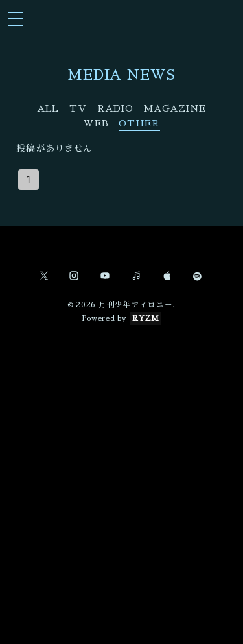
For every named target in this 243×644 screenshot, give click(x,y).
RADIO (115, 108)
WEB (96, 123)
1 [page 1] (29, 180)
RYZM (146, 318)
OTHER (139, 123)
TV (78, 108)
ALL (48, 108)
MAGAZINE (175, 108)
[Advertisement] (121, 471)
